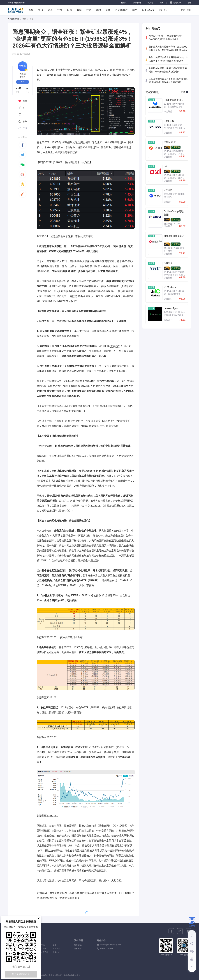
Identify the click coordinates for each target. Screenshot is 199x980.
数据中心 (56, 952)
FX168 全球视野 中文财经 (16, 10)
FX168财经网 (13, 19)
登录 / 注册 (186, 10)
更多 (184, 92)
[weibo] (23, 174)
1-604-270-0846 (107, 949)
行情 (60, 10)
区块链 (45, 949)
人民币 (56, 536)
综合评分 (168, 111)
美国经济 (95, 266)
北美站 (175, 3)
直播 (108, 10)
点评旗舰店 (121, 10)
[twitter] (23, 155)
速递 (50, 10)
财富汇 (124, 3)
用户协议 (78, 945)
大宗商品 (115, 346)
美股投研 (137, 3)
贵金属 (122, 246)
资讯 (41, 10)
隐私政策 (78, 949)
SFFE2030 (148, 10)
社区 (89, 10)
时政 (45, 945)
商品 (135, 10)
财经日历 (56, 949)
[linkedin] (180, 931)
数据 (79, 10)
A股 (53, 70)
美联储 (66, 271)
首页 (31, 10)
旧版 (161, 3)
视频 (98, 10)
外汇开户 (164, 10)
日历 (69, 10)
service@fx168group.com (111, 945)
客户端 (150, 3)
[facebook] (23, 145)
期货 (130, 246)
